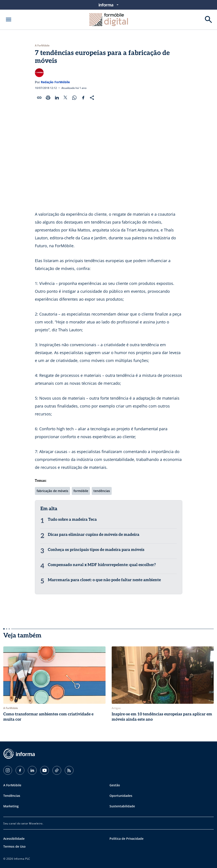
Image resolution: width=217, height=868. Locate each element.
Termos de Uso (14, 846)
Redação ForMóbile (55, 82)
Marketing (11, 806)
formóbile (81, 491)
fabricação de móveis (52, 491)
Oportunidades (121, 796)
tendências (102, 491)
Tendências (12, 796)
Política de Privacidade (126, 839)
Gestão (115, 785)
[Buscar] (208, 19)
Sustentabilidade (122, 806)
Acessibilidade (14, 839)
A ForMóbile (42, 46)
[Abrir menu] (9, 19)
